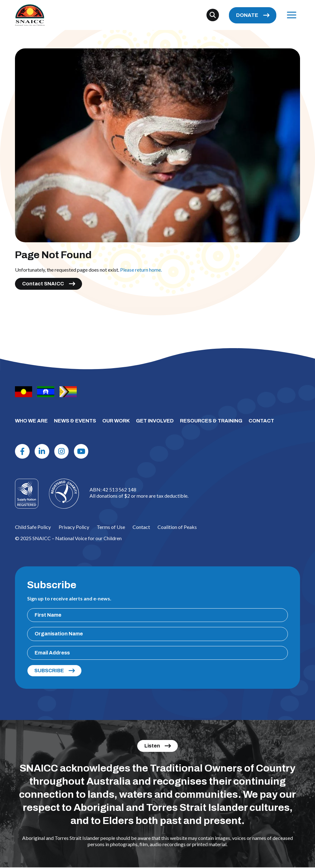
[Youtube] (83, 451)
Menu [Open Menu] (290, 15)
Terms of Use (111, 527)
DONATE (247, 15)
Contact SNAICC (43, 284)
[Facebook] (22, 451)
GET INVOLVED (155, 421)
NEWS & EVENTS (75, 421)
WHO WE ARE (31, 421)
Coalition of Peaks (177, 527)
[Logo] (64, 494)
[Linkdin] (43, 451)
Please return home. (141, 270)
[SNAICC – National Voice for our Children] (30, 15)
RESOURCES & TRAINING (211, 421)
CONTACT (261, 421)
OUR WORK (116, 421)
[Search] (213, 15)
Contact (141, 527)
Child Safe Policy (33, 527)
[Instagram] (63, 451)
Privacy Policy (74, 527)
